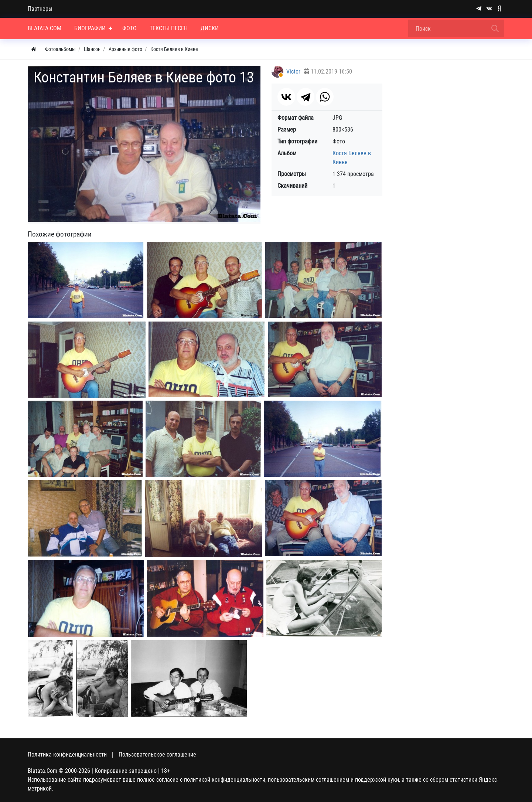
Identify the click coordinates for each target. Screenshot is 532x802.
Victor (293, 72)
